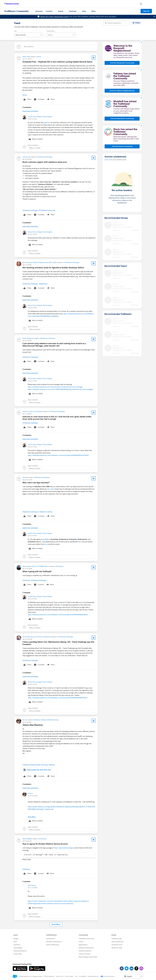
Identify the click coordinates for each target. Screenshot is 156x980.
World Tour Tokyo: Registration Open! (55, 17)
